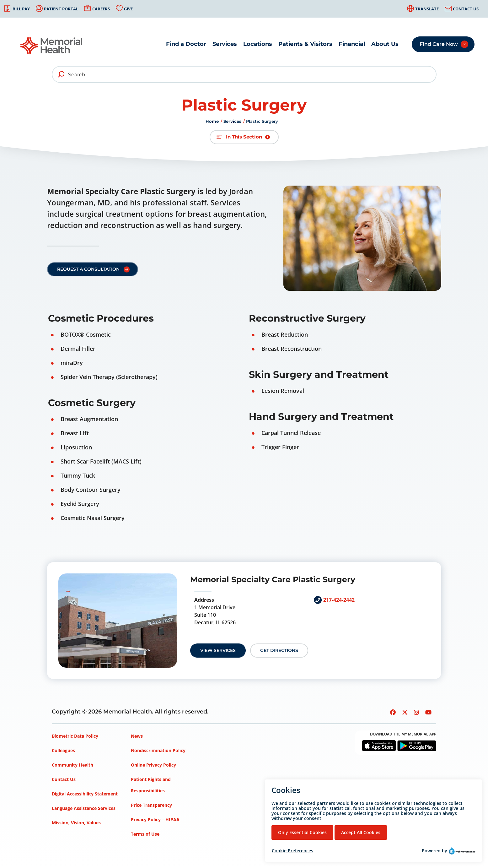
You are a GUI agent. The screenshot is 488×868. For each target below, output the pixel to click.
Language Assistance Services (84, 808)
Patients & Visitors (305, 44)
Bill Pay (21, 9)
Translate (427, 9)
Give (128, 9)
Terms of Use (145, 834)
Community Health (72, 765)
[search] (62, 74)
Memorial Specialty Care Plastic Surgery (273, 579)
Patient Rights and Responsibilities (151, 785)
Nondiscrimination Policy (158, 750)
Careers (101, 9)
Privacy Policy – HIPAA (155, 819)
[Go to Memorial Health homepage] (52, 46)
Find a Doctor (186, 44)
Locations (258, 44)
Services (225, 44)
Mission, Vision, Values (76, 823)
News (137, 736)
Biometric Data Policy (75, 736)
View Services (218, 650)
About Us (385, 44)
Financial (352, 44)
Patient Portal (61, 9)
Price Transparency (151, 805)
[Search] (244, 74)
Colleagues (63, 750)
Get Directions (279, 650)
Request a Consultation (88, 269)
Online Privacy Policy (153, 765)
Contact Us (466, 9)
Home (212, 121)
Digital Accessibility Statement (85, 794)
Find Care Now (439, 44)
